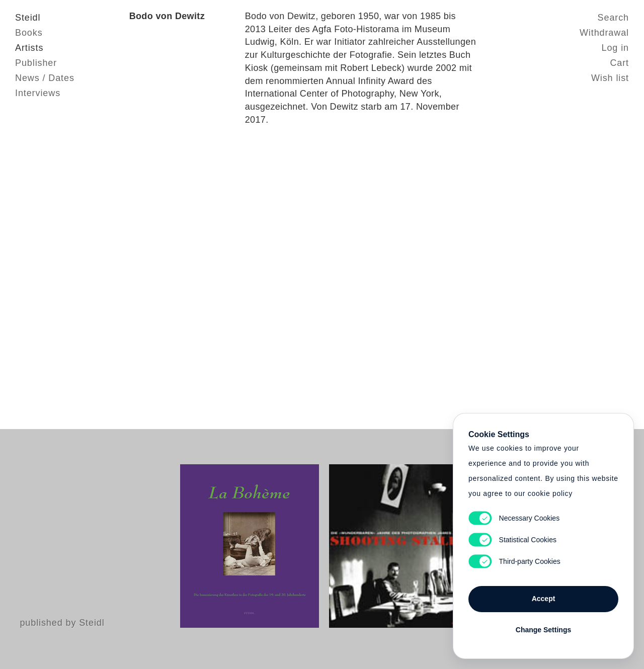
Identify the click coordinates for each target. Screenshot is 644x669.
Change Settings (543, 630)
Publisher (36, 63)
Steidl (28, 18)
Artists (29, 48)
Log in (615, 48)
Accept (544, 599)
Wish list (610, 78)
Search (613, 18)
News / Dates (45, 78)
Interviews (38, 93)
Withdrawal (604, 33)
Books (29, 33)
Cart (619, 63)
